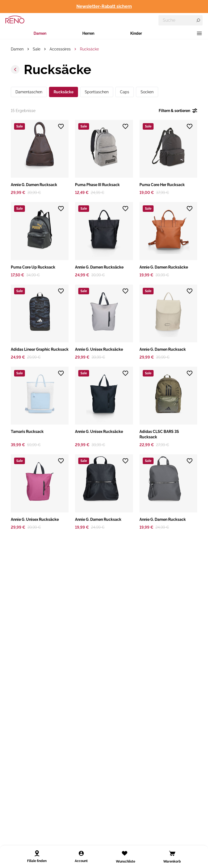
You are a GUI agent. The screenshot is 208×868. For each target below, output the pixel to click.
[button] (40, 158)
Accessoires (60, 49)
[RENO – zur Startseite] (15, 20)
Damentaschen (29, 92)
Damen (40, 33)
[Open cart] (172, 853)
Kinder (136, 33)
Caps (125, 92)
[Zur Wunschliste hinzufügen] (61, 126)
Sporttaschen (97, 92)
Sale (37, 49)
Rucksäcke (89, 49)
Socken (147, 92)
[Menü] (199, 33)
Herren (88, 33)
